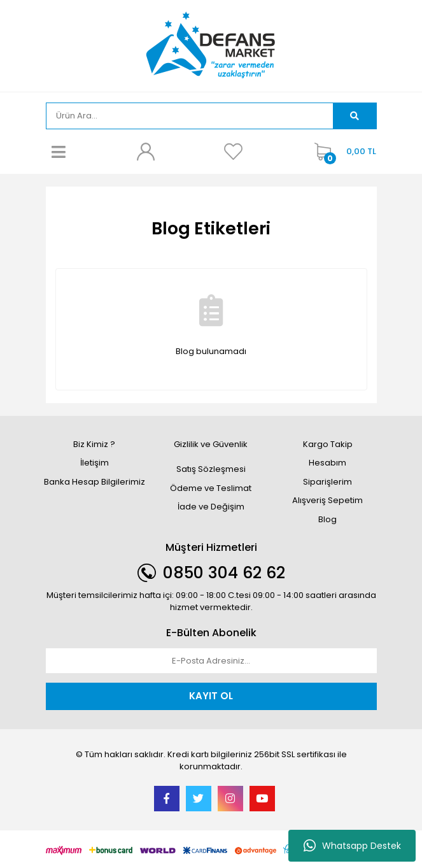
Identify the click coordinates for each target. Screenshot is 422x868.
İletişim (95, 463)
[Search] (190, 116)
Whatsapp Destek (352, 846)
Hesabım (327, 463)
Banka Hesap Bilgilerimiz (95, 482)
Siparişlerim (327, 482)
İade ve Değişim (211, 507)
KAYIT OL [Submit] (211, 696)
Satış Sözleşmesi (211, 469)
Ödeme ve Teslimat (211, 488)
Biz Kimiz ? (94, 444)
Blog (327, 519)
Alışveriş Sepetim (327, 500)
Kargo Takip (328, 444)
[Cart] (342, 152)
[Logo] (211, 45)
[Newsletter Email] (211, 661)
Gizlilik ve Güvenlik (211, 444)
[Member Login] (146, 152)
